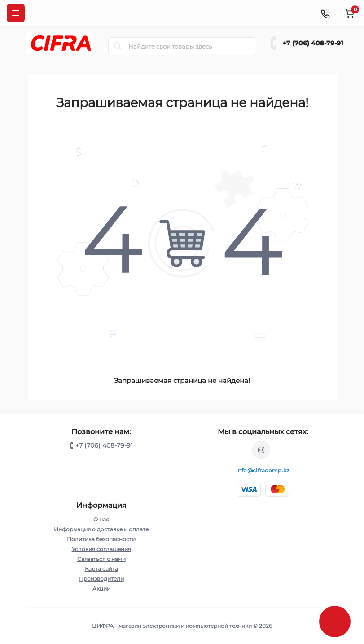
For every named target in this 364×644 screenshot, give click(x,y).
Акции (101, 588)
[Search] (118, 46)
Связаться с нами (101, 559)
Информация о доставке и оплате (101, 529)
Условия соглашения (101, 549)
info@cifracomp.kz (263, 470)
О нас (101, 519)
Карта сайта (101, 569)
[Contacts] (325, 13)
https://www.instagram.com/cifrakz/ (261, 450)
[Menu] (16, 13)
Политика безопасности (101, 539)
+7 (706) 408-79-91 (313, 43)
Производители (101, 579)
